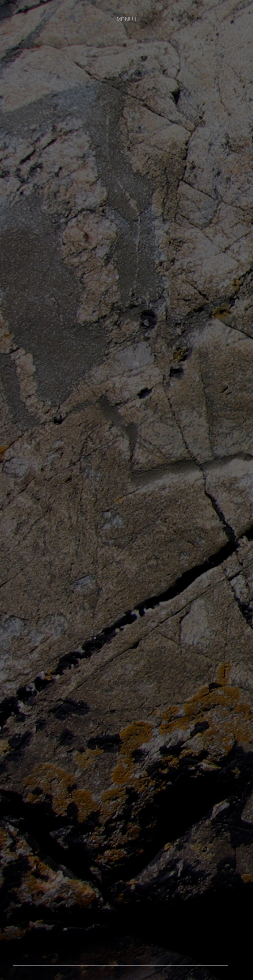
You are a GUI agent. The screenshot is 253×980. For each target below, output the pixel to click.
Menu (125, 19)
